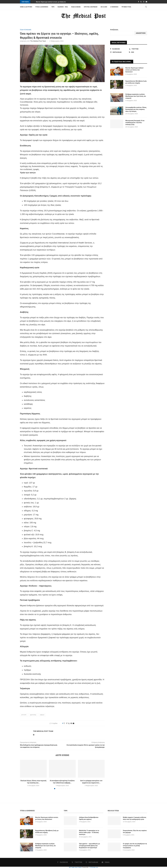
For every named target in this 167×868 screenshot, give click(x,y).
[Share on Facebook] (67, 723)
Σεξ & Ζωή (104, 7)
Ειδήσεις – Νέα (63, 7)
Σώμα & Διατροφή (26, 7)
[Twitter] (141, 2)
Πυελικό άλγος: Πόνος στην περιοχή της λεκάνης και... (33, 782)
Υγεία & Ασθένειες (42, 7)
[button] (32, 2)
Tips (53, 7)
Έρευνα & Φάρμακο (91, 7)
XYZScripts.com (94, 867)
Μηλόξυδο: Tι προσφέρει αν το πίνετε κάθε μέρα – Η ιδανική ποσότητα (89, 832)
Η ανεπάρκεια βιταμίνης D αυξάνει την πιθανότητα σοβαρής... (62, 782)
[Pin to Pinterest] (71, 723)
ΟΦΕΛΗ (42, 715)
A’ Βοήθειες (114, 7)
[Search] (146, 7)
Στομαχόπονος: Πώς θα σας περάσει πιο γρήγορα (135, 831)
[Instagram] (144, 2)
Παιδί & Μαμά (76, 7)
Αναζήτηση (114, 30)
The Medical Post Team (38, 41)
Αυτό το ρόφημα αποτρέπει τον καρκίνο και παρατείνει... (91, 782)
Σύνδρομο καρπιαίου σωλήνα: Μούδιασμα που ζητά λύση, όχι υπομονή (136, 96)
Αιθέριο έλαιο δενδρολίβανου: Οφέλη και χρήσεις (89, 818)
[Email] (146, 2)
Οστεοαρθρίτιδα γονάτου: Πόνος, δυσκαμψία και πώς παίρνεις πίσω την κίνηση (136, 109)
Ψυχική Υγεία (126, 7)
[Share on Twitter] (69, 723)
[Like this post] (64, 723)
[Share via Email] (73, 723)
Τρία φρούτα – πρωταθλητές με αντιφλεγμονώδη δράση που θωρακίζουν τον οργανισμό (89, 846)
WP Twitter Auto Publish (75, 867)
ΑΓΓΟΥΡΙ (24, 715)
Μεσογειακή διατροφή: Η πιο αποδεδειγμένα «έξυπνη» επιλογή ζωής (135, 122)
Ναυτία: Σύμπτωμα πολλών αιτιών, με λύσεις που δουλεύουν (55, 2)
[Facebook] (138, 2)
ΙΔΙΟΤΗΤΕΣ (33, 715)
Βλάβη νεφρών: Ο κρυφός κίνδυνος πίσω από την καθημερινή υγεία (135, 818)
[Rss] (138, 52)
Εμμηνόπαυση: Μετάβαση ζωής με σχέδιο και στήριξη (136, 82)
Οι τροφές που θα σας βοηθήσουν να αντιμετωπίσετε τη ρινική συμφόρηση (135, 846)
